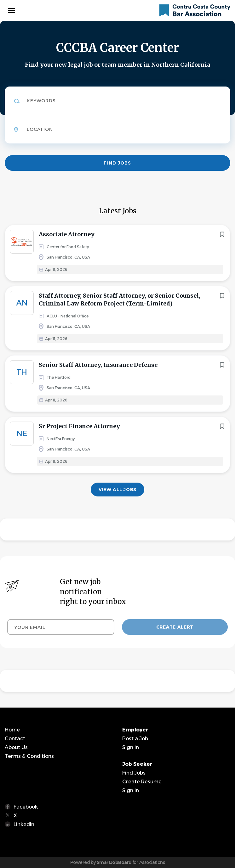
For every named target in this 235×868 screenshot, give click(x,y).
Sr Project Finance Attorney (79, 426)
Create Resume (142, 782)
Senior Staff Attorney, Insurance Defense (98, 365)
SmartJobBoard (114, 862)
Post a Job (135, 739)
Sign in (131, 747)
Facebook (26, 807)
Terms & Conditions (29, 756)
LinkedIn (24, 824)
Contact (15, 739)
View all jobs (117, 490)
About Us (16, 747)
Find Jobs (117, 163)
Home (12, 730)
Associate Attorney (67, 234)
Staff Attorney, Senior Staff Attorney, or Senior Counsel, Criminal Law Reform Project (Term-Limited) (120, 300)
